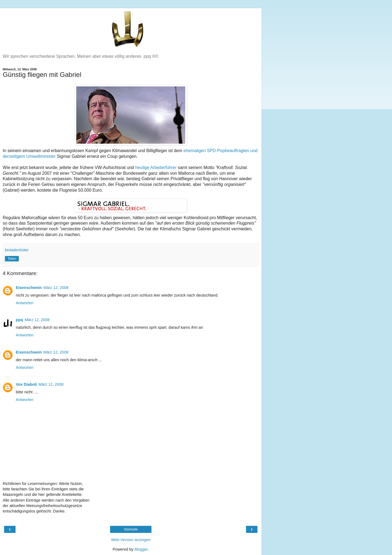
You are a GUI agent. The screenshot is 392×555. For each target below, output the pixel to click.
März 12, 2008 (56, 288)
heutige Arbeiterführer (156, 168)
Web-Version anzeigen (131, 540)
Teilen (12, 259)
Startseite (131, 529)
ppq (19, 320)
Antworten (25, 303)
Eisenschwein (29, 288)
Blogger (141, 549)
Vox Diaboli (26, 384)
